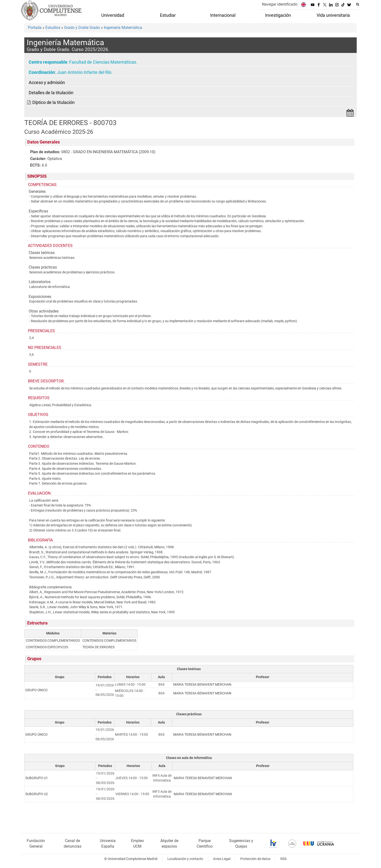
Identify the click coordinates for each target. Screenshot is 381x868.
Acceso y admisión (47, 83)
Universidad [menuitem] (113, 15)
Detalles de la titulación (51, 93)
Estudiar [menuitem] (168, 15)
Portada (35, 28)
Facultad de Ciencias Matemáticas (103, 62)
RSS (283, 859)
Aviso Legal (222, 859)
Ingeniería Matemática (123, 28)
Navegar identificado (280, 4)
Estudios (53, 28)
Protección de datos (255, 859)
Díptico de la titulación (53, 102)
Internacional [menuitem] (223, 15)
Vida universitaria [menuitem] (333, 15)
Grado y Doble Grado (82, 28)
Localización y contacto (185, 859)
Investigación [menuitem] (278, 15)
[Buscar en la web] (358, 4)
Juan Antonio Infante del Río (84, 72)
